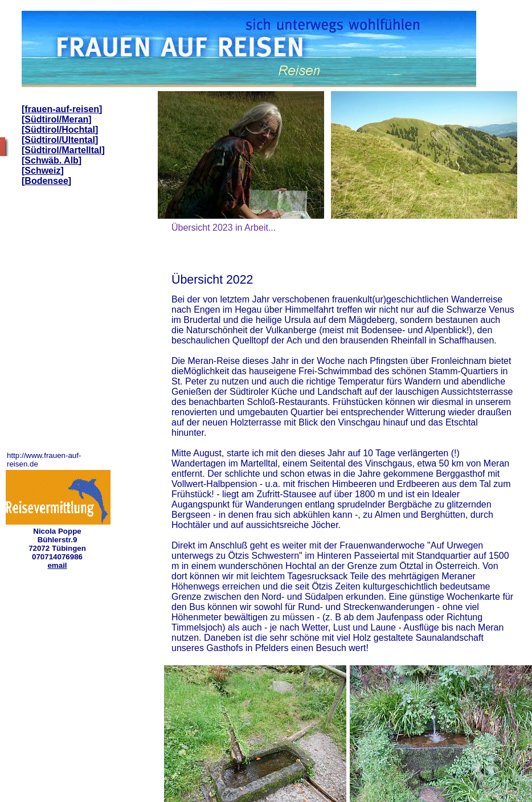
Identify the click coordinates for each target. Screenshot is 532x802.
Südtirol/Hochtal (60, 130)
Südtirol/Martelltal (63, 150)
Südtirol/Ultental (60, 140)
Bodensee (46, 181)
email (57, 565)
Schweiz (42, 171)
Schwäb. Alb (52, 160)
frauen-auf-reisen (62, 109)
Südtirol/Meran (56, 119)
